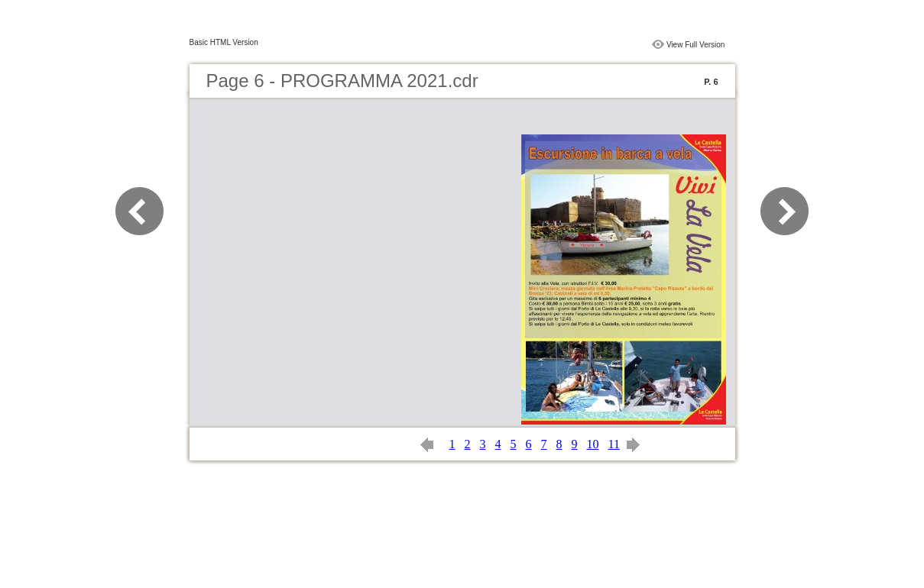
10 (593, 444)
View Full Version (696, 45)
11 (614, 444)
